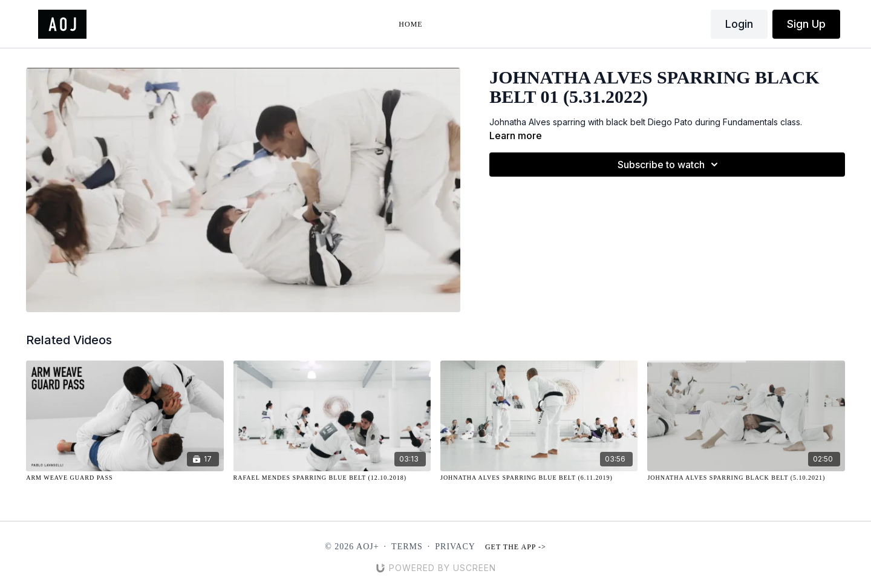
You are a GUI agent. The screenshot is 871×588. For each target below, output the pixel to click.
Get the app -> (516, 547)
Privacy (455, 547)
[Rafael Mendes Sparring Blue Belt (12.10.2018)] (332, 478)
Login (739, 24)
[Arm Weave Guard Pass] (125, 478)
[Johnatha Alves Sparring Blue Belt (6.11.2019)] (539, 478)
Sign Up (806, 24)
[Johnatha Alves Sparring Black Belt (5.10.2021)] (746, 478)
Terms (407, 547)
